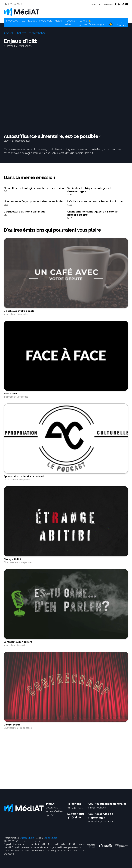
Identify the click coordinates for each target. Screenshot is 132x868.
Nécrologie (46, 21)
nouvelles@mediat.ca (101, 822)
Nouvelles (12, 21)
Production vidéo (71, 23)
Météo (58, 21)
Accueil (9, 33)
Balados (32, 21)
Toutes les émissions (31, 33)
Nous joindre (97, 4)
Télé (23, 21)
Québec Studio (27, 838)
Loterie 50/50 (83, 23)
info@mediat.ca (97, 808)
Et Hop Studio (50, 838)
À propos (109, 4)
